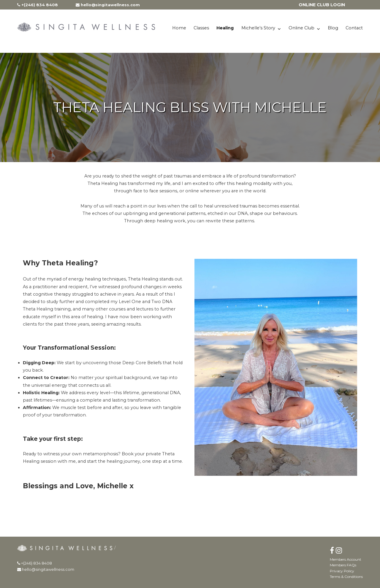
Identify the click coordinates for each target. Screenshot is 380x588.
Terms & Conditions (346, 577)
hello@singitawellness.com (108, 5)
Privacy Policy (342, 571)
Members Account (346, 559)
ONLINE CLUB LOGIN (322, 5)
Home (179, 28)
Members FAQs (343, 565)
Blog (333, 28)
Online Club (301, 28)
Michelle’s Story (258, 28)
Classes (201, 28)
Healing (225, 28)
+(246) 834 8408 (38, 5)
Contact (354, 28)
